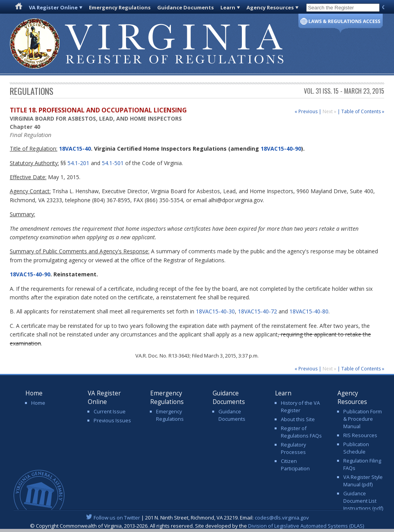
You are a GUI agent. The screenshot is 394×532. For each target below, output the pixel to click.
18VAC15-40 (74, 149)
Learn (228, 7)
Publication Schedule (356, 448)
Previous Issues (112, 420)
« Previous (306, 111)
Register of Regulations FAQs (301, 432)
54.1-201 (78, 163)
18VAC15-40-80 (309, 311)
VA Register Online (53, 7)
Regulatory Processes (293, 448)
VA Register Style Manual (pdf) (363, 481)
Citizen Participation (295, 465)
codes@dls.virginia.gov (282, 518)
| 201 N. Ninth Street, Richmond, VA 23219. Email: (197, 518)
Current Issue (110, 411)
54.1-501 (113, 163)
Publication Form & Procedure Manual (363, 419)
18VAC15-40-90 (281, 149)
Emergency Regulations (120, 7)
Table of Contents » (363, 111)
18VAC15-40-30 (215, 311)
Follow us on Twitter (117, 518)
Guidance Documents (185, 7)
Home (38, 403)
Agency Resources (270, 7)
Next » (330, 111)
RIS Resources (360, 435)
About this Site (298, 419)
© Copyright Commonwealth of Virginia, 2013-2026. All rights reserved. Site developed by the (197, 526)
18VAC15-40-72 (257, 311)
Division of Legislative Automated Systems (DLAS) (306, 526)
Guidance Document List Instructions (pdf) (363, 501)
